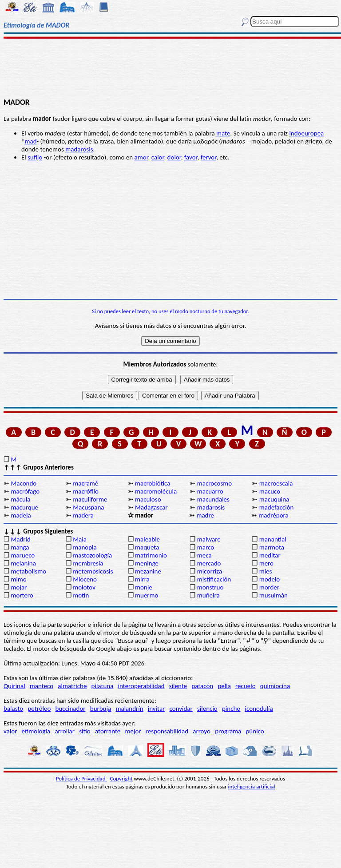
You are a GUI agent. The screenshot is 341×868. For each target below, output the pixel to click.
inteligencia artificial (252, 786)
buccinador (71, 709)
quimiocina (275, 686)
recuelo (246, 686)
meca (204, 555)
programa (228, 731)
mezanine (148, 571)
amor (141, 157)
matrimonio (151, 555)
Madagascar (151, 507)
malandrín (129, 709)
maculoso (148, 499)
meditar (270, 555)
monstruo (210, 587)
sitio (85, 731)
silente (178, 686)
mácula (20, 499)
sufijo (35, 157)
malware (209, 539)
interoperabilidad (141, 686)
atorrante (108, 731)
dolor (174, 157)
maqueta (147, 547)
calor (158, 157)
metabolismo (28, 571)
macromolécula (156, 491)
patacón (202, 686)
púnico (255, 731)
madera (83, 515)
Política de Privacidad (81, 778)
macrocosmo (214, 483)
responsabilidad (167, 731)
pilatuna (103, 686)
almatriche (72, 686)
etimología (36, 731)
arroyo (202, 731)
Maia (80, 539)
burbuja (101, 709)
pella (224, 686)
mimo (18, 579)
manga (20, 547)
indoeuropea (306, 133)
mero (266, 563)
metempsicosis (93, 571)
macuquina (274, 499)
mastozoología (92, 555)
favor (191, 157)
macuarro (210, 491)
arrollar (65, 731)
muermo (147, 595)
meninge (147, 563)
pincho (231, 709)
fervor (209, 157)
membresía (88, 563)
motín (81, 595)
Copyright (121, 778)
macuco (270, 491)
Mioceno (85, 579)
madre (205, 515)
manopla (85, 547)
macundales (213, 499)
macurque (24, 507)
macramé (85, 483)
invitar (157, 709)
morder (270, 587)
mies (266, 571)
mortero (22, 595)
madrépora (273, 515)
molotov (84, 587)
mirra (142, 579)
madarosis (79, 149)
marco (206, 547)
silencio (207, 709)
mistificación (214, 579)
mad (30, 141)
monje (144, 587)
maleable (147, 539)
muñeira (208, 595)
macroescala (276, 483)
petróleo (39, 709)
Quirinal (14, 686)
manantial (273, 539)
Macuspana (88, 507)
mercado (209, 563)
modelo (270, 579)
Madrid (20, 539)
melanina (23, 563)
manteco (42, 686)
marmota (272, 547)
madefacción (277, 507)
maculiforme (90, 499)
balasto (13, 709)
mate (223, 133)
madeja (21, 515)
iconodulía (259, 709)
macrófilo (86, 491)
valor (10, 731)
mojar (19, 587)
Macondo (24, 483)
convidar (181, 709)
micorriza (210, 571)
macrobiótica (153, 483)
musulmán (274, 595)
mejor (133, 731)
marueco (23, 555)
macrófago (25, 491)
